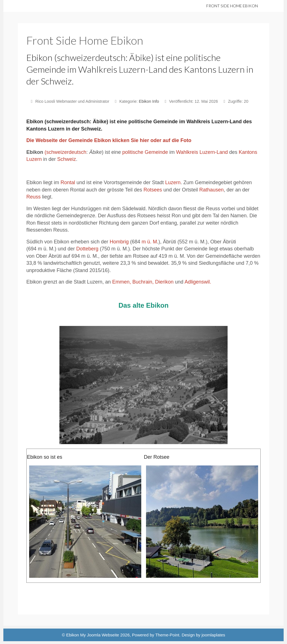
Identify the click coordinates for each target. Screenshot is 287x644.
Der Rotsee (157, 457)
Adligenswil (197, 282)
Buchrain (142, 282)
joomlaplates (213, 635)
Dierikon (164, 282)
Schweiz (67, 159)
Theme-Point (167, 635)
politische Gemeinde (145, 152)
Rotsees (153, 190)
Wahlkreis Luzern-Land (202, 152)
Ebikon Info (149, 101)
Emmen (121, 282)
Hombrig (119, 242)
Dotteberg (87, 249)
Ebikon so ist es (45, 457)
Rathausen (211, 190)
